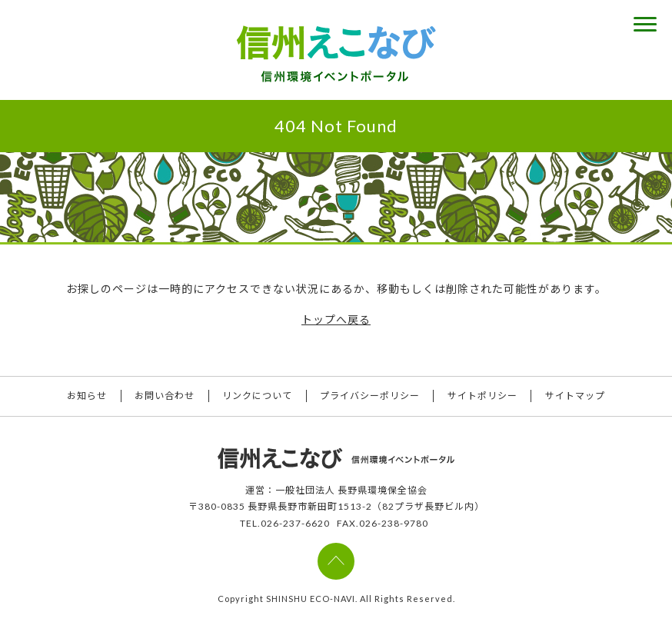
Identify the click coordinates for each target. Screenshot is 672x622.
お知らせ (85, 396)
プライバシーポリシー (371, 396)
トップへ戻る (336, 319)
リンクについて (257, 396)
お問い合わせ (164, 396)
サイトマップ (577, 396)
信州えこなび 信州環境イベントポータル (336, 54)
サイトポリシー (484, 396)
